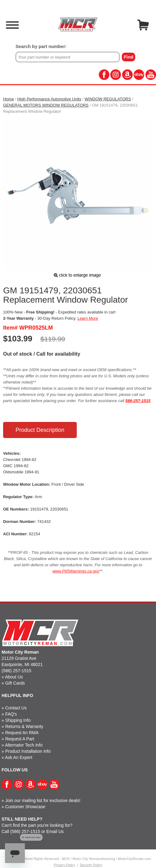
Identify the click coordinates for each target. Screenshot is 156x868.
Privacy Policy (64, 865)
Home (9, 99)
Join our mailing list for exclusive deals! (43, 800)
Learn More (88, 318)
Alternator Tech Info (24, 745)
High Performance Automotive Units (49, 99)
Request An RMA (22, 733)
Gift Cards (15, 683)
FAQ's (11, 714)
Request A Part (20, 739)
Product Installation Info (28, 751)
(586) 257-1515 (16, 671)
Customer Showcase (25, 807)
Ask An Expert (19, 757)
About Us (14, 677)
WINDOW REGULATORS (108, 99)
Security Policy (91, 865)
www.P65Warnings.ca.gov (76, 571)
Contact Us (16, 708)
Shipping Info (18, 720)
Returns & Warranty (24, 726)
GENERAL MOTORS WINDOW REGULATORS (46, 105)
